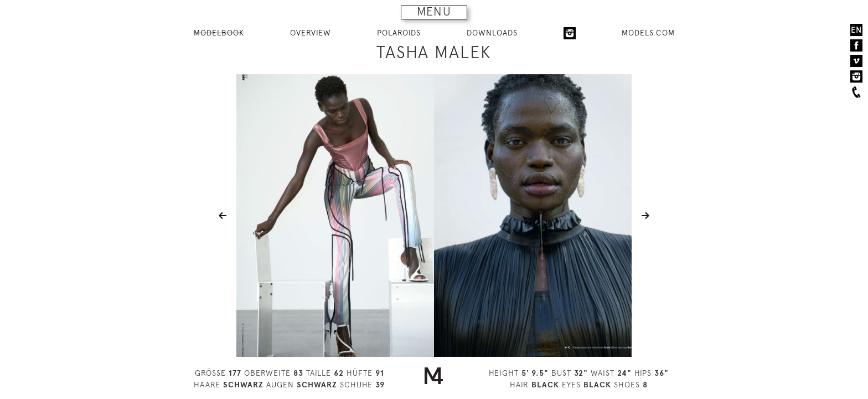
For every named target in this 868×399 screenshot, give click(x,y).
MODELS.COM (648, 33)
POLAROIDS (399, 33)
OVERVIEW (311, 33)
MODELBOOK (219, 33)
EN (856, 30)
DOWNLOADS (492, 33)
